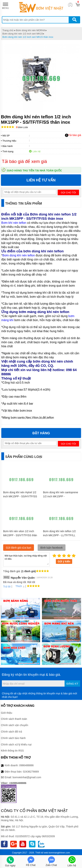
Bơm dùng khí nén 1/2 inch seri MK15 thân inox (28, 37)
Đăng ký (72, 684)
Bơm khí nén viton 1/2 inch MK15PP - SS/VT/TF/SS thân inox (20, 535)
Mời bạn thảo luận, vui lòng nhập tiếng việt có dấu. (26, 559)
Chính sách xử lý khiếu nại (16, 745)
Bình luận (22, 127)
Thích (17, 586)
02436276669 (31, 772)
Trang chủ (8, 30)
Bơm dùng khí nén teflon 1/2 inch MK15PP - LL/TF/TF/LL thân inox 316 (59, 535)
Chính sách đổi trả (12, 732)
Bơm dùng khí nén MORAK (31, 30)
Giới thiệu (7, 713)
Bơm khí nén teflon (14, 223)
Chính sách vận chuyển (15, 725)
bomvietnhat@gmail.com (27, 777)
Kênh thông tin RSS (12, 751)
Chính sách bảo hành (13, 738)
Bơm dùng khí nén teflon (19, 255)
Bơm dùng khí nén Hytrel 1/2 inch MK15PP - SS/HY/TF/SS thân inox (20, 496)
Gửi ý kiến (64, 561)
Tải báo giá (73, 135)
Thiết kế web (42, 853)
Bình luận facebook (52, 548)
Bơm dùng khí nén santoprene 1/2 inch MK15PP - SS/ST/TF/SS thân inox (61, 496)
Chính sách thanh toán (14, 719)
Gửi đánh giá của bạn (19, 548)
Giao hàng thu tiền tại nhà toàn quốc (34, 171)
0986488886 (27, 765)
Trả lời (7, 587)
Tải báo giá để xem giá (24, 161)
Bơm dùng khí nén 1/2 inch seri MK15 (23, 34)
